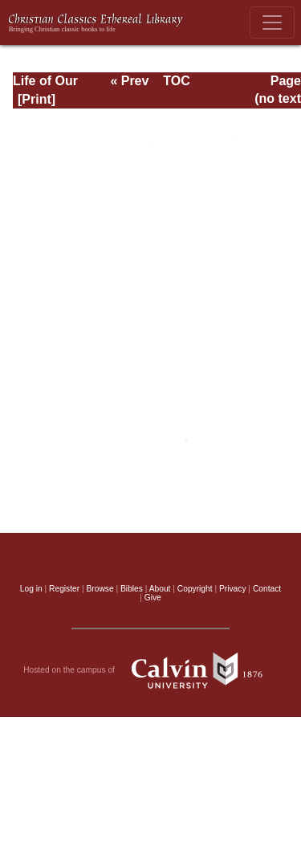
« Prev (129, 81)
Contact (267, 589)
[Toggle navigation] (272, 23)
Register (64, 589)
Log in (31, 589)
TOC (176, 81)
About (160, 589)
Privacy (233, 589)
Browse (100, 589)
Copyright (195, 589)
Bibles (132, 589)
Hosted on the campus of (150, 670)
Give (153, 598)
